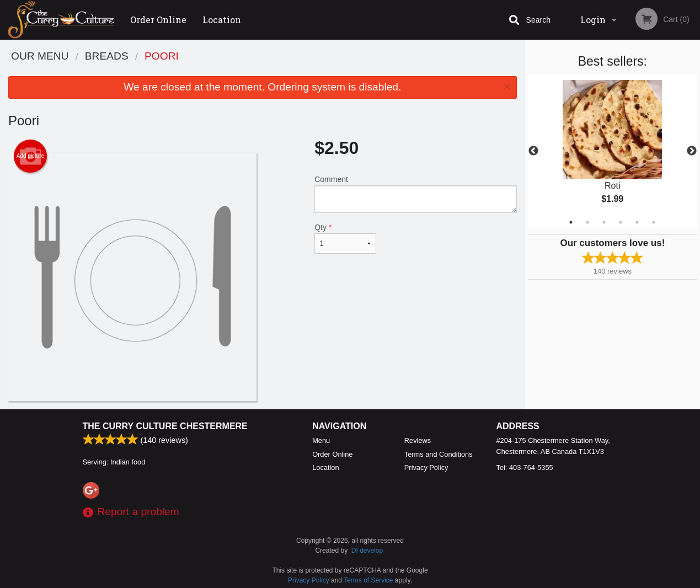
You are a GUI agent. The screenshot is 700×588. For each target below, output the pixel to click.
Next (692, 151)
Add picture (31, 156)
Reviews (418, 440)
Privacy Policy (426, 467)
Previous (533, 151)
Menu (321, 440)
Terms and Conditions (439, 454)
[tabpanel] (613, 151)
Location (222, 20)
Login (593, 20)
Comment (416, 194)
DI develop (367, 550)
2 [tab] (587, 222)
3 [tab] (604, 222)
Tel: (525, 467)
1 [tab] (571, 222)
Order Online (158, 20)
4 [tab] (621, 222)
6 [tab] (654, 222)
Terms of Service (368, 580)
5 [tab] (637, 222)
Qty (345, 238)
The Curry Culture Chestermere (165, 426)
